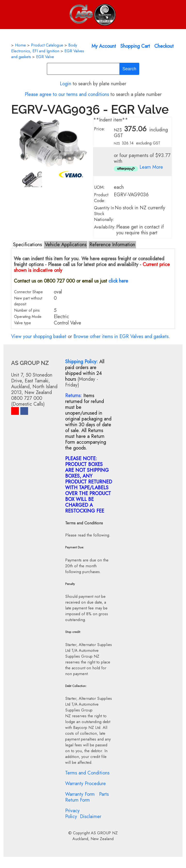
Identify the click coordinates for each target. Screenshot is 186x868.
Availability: (105, 227)
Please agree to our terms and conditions (67, 94)
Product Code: (101, 198)
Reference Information (112, 245)
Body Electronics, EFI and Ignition (44, 48)
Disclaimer (91, 817)
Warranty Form (80, 794)
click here (118, 281)
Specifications (27, 245)
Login (66, 84)
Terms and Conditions (87, 773)
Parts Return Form (87, 797)
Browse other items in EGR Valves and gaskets (121, 336)
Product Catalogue (47, 45)
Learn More (151, 167)
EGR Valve (45, 57)
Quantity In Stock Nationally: (104, 214)
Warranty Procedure (85, 784)
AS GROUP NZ (104, 833)
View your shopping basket (39, 336)
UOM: (99, 187)
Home (20, 45)
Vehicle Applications (66, 245)
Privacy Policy (72, 814)
